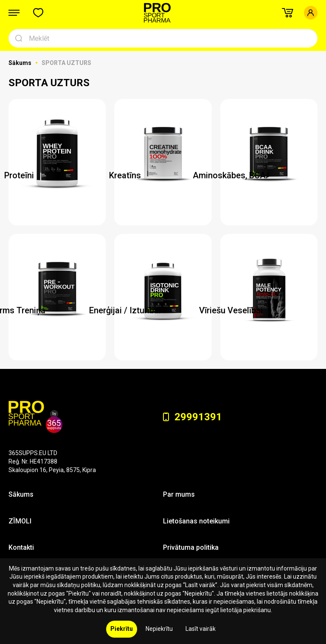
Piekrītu (122, 629)
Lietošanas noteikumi (196, 521)
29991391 (193, 417)
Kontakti (21, 547)
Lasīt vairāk (201, 629)
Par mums (179, 494)
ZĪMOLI (20, 521)
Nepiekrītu (159, 629)
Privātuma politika (191, 547)
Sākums (21, 63)
